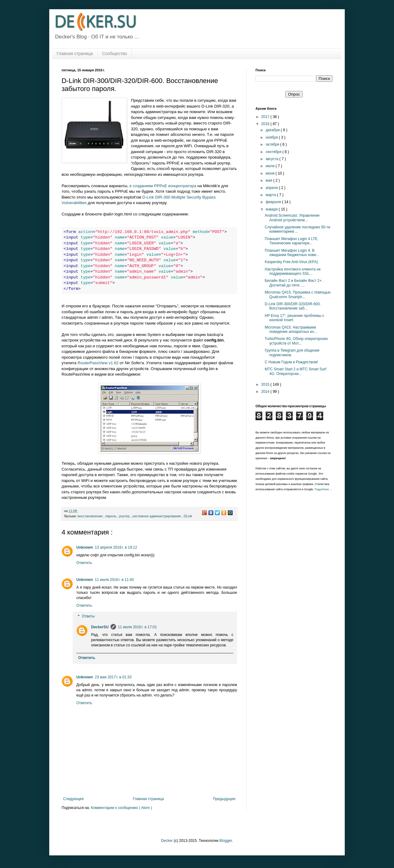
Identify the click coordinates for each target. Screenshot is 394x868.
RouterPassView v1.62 (98, 363)
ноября (272, 137)
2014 (266, 392)
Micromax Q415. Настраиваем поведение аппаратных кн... (291, 329)
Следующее (73, 799)
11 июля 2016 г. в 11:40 (114, 580)
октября (273, 144)
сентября (274, 152)
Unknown (85, 547)
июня (271, 173)
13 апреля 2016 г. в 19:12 (116, 547)
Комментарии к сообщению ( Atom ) (121, 808)
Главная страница (75, 53)
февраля (274, 202)
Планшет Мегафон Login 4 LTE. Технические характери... (292, 241)
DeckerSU (100, 627)
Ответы (88, 617)
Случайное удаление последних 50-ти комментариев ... (298, 229)
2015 (266, 385)
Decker (167, 841)
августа (273, 159)
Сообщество (115, 53)
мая (269, 180)
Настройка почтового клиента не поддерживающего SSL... (293, 271)
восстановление (90, 516)
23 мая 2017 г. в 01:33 (113, 677)
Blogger (226, 841)
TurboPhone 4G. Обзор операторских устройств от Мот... (296, 341)
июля (271, 166)
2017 (266, 117)
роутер (125, 516)
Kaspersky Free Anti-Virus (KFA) (291, 262)
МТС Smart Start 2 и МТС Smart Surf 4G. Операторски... (295, 371)
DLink (188, 516)
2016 (266, 124)
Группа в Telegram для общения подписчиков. (292, 353)
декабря (273, 130)
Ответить (84, 563)
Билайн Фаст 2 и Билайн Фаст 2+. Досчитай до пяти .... (294, 283)
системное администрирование (157, 516)
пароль (111, 516)
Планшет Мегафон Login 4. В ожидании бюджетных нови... (292, 253)
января (272, 209)
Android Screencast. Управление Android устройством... (292, 218)
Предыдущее (224, 799)
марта (271, 195)
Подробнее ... (323, 489)
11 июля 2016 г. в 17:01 (137, 627)
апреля (272, 188)
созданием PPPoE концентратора (164, 186)
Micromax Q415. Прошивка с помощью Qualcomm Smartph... (298, 294)
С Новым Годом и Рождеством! (291, 362)
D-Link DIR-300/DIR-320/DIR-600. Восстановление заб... (293, 306)
